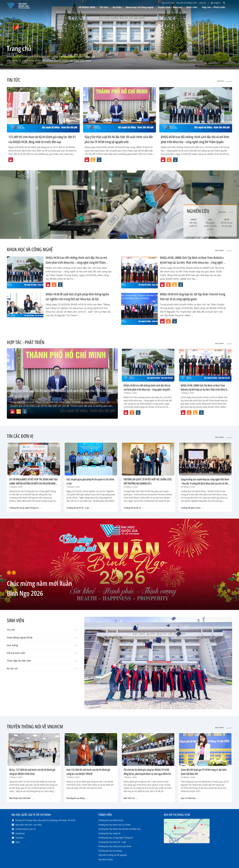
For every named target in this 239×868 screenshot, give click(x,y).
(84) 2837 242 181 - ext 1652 (29, 825)
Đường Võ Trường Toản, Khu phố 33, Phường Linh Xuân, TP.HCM (45, 820)
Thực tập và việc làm (42, 661)
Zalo (18, 842)
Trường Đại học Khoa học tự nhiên (114, 825)
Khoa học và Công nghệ (140, 7)
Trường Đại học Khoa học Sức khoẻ (115, 846)
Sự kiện (117, 7)
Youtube (19, 838)
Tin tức (42, 630)
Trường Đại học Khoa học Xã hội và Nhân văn (119, 829)
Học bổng (42, 645)
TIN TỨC (224, 81)
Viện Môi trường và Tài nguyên (113, 855)
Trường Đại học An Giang (110, 851)
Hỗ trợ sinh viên (42, 653)
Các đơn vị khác (106, 859)
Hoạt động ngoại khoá (42, 637)
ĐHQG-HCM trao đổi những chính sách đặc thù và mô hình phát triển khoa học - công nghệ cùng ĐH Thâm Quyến (76, 262)
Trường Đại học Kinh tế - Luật (112, 842)
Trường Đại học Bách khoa (111, 820)
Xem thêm (226, 212)
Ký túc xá (42, 668)
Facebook (20, 833)
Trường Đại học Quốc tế (109, 833)
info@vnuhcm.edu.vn (26, 829)
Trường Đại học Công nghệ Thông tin (116, 838)
